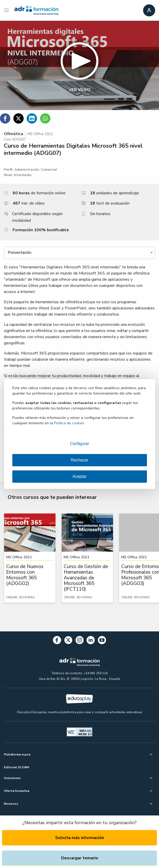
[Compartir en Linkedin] (32, 118)
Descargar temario (80, 858)
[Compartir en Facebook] (5, 118)
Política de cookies (69, 423)
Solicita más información (80, 838)
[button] (79, 65)
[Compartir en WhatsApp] (45, 118)
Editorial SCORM (16, 767)
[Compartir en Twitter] (18, 118)
